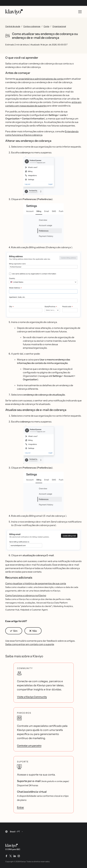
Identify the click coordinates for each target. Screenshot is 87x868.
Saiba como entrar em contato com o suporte (30, 644)
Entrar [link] (20, 807)
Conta (46, 26)
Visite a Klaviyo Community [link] (32, 697)
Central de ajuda (13, 26)
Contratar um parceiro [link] (29, 746)
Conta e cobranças (32, 26)
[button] (43, 176)
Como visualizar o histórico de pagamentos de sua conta (36, 583)
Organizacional (59, 26)
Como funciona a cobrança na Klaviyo (26, 595)
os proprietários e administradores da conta (39, 79)
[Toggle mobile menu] (80, 12)
